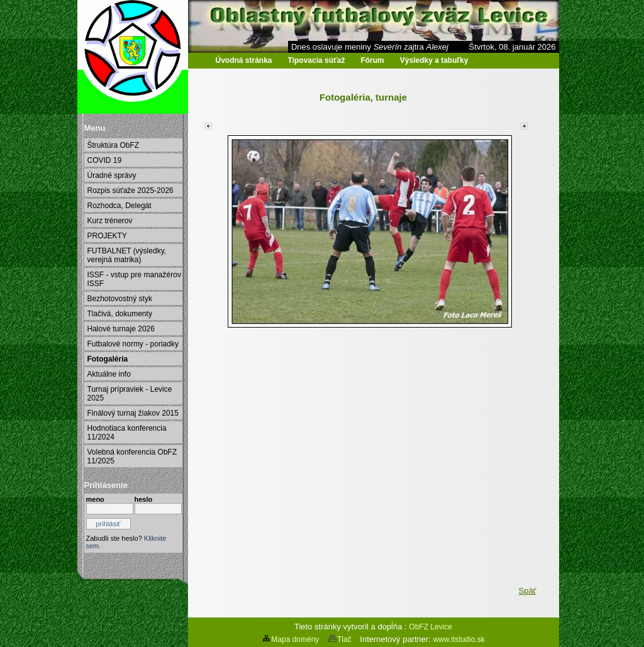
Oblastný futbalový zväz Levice (142, 69)
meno (95, 499)
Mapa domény (290, 639)
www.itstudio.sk (459, 639)
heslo (144, 499)
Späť (527, 591)
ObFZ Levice (430, 627)
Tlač (340, 639)
